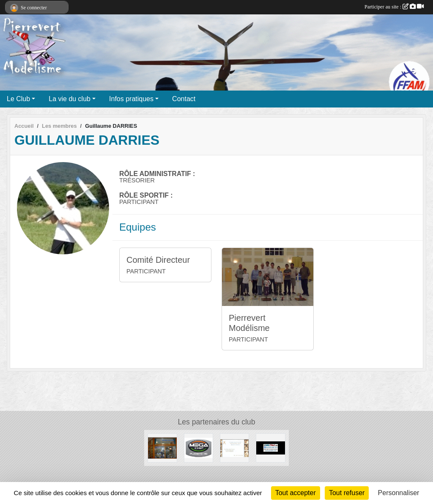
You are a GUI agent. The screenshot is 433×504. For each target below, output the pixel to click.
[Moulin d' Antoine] (234, 448)
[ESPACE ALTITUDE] (162, 448)
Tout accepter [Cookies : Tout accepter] (296, 493)
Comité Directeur (158, 260)
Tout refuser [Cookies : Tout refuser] (347, 493)
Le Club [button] (18, 99)
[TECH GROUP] (270, 448)
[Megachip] (199, 448)
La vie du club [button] (70, 99)
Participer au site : (394, 7)
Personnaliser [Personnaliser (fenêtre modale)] (399, 493)
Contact (184, 99)
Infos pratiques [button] (131, 99)
